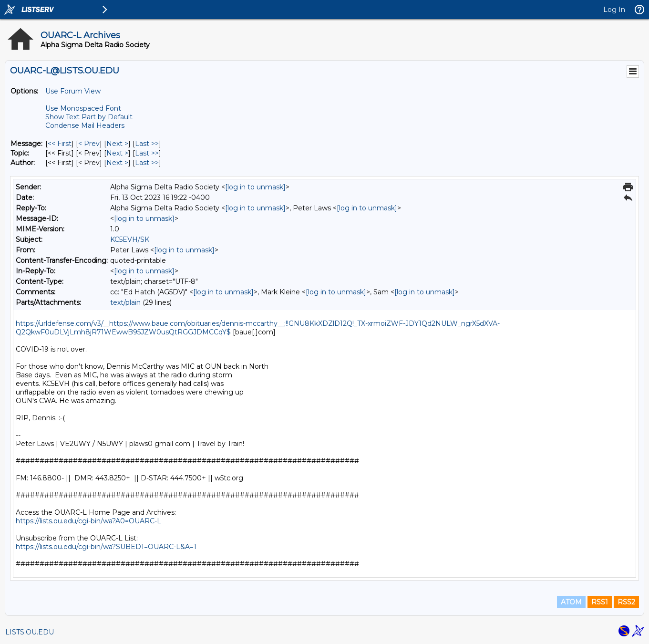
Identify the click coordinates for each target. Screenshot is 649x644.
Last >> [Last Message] (147, 144)
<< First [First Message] (60, 144)
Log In (614, 10)
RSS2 (626, 602)
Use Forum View (73, 91)
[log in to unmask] (255, 187)
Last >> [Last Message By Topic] (147, 153)
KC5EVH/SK (130, 239)
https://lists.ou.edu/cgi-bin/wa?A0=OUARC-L (88, 521)
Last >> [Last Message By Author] (147, 163)
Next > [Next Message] (117, 144)
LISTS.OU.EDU (30, 632)
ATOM (571, 602)
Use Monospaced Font (83, 108)
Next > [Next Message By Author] (117, 163)
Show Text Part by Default (89, 117)
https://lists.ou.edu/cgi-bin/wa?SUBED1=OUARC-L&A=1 (106, 547)
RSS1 (600, 602)
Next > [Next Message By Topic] (117, 153)
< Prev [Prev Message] (89, 144)
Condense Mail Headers (85, 125)
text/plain (125, 302)
